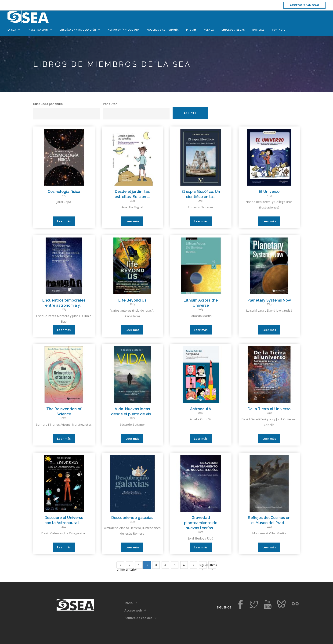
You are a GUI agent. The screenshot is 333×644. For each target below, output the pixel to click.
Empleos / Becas (233, 30)
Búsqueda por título (48, 104)
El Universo (269, 192)
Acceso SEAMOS (304, 5)
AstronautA (201, 409)
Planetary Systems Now (269, 300)
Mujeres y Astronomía (163, 30)
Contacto (279, 30)
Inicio (128, 603)
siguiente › (203, 566)
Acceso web (133, 610)
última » (212, 566)
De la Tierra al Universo (269, 409)
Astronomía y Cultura (124, 30)
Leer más (64, 221)
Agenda (209, 30)
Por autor (110, 104)
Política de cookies (138, 618)
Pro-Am (191, 30)
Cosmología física (64, 192)
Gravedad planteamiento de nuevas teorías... (201, 523)
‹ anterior (130, 566)
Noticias (258, 30)
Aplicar (190, 113)
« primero (120, 566)
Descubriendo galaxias (132, 518)
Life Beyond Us (132, 300)
